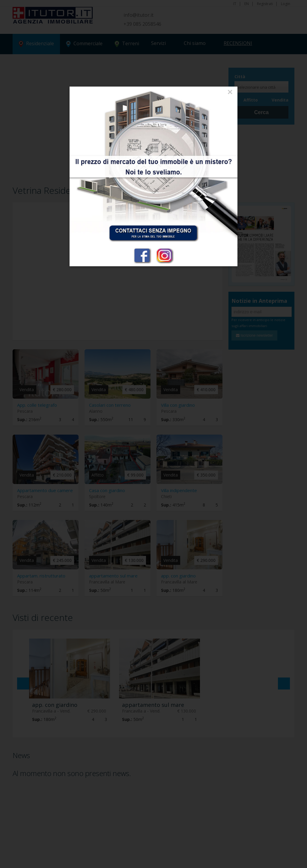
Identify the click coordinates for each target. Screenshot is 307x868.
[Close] (230, 92)
